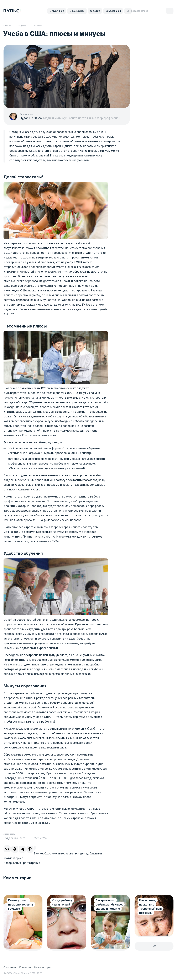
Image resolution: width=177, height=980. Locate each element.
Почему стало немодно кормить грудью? (21, 905)
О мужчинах (57, 11)
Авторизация (12, 863)
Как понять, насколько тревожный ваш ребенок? (150, 907)
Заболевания (113, 11)
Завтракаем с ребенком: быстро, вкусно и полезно (109, 905)
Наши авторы (42, 967)
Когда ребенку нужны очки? (62, 903)
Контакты (25, 967)
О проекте (10, 967)
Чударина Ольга (31, 118)
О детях (95, 11)
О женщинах (77, 11)
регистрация (32, 863)
